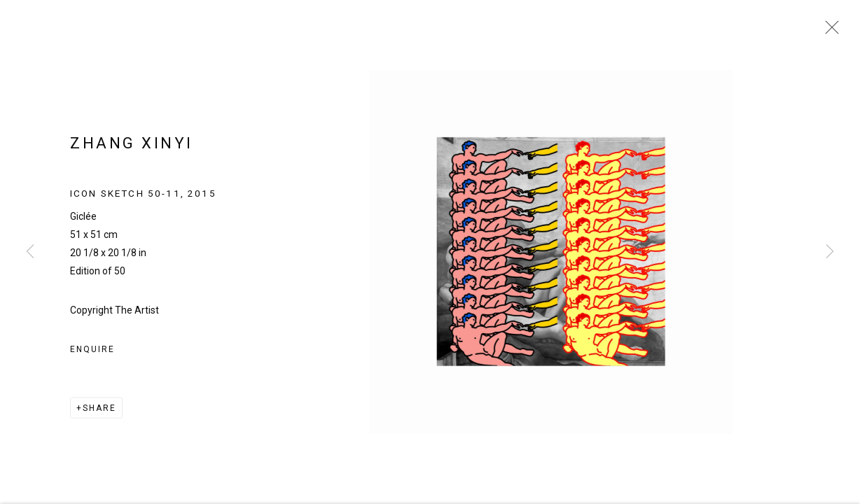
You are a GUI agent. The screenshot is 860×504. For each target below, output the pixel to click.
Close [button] (828, 31)
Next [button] (830, 252)
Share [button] (99, 412)
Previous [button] (30, 252)
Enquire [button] (92, 353)
